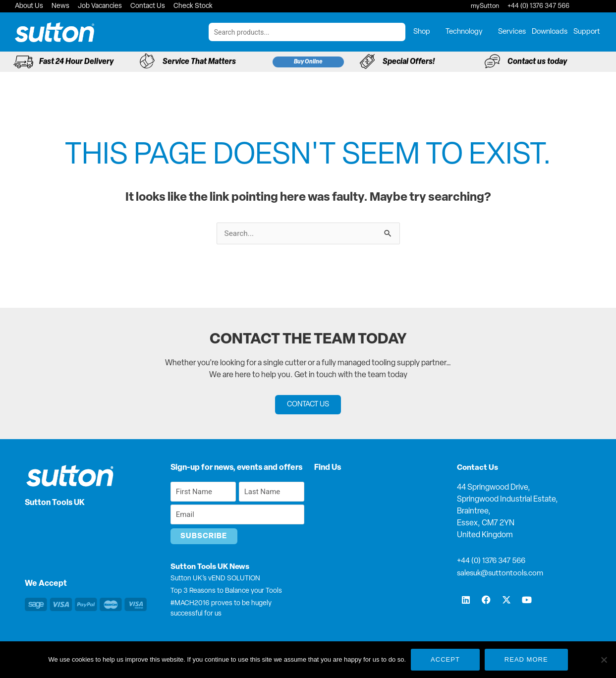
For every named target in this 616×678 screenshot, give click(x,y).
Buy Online (308, 62)
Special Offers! (409, 62)
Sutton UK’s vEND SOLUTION (215, 579)
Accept (445, 659)
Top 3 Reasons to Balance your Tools (226, 592)
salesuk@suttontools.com (503, 573)
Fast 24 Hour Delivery (76, 62)
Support (587, 32)
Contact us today (537, 62)
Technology (469, 32)
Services (512, 32)
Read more (526, 659)
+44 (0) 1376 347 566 (494, 562)
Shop (426, 32)
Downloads (550, 32)
